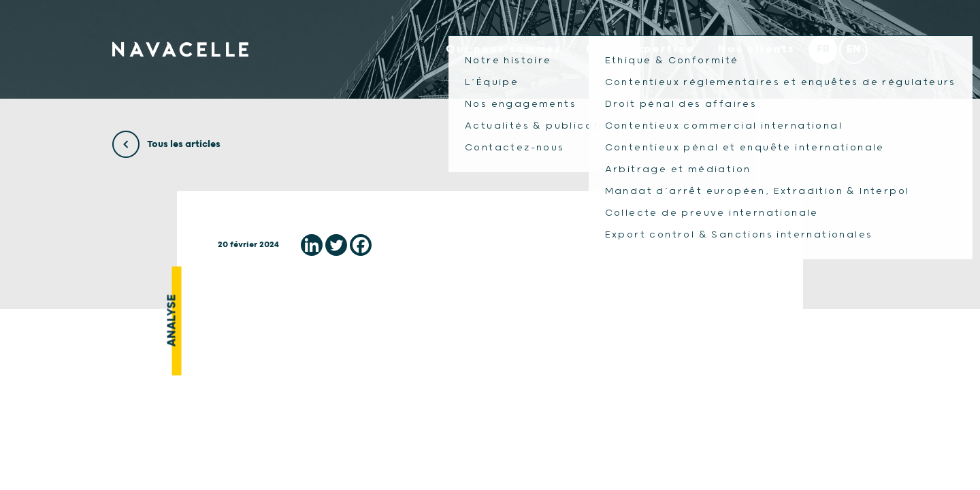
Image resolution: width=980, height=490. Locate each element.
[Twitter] (336, 245)
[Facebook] (361, 245)
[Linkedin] (312, 245)
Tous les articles (166, 144)
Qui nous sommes (504, 49)
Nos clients (757, 49)
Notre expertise (640, 49)
